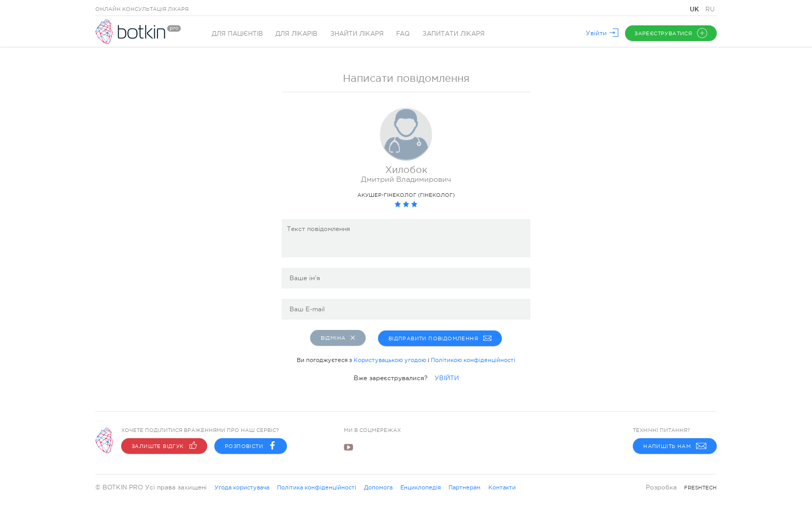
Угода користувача (242, 487)
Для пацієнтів (237, 34)
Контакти (502, 487)
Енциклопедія (421, 487)
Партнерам (465, 487)
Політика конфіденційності (317, 487)
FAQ (404, 34)
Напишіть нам (675, 446)
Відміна (338, 338)
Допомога (378, 487)
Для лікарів (297, 34)
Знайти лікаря (358, 34)
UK (695, 9)
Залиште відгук (164, 446)
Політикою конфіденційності (473, 359)
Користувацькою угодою (390, 359)
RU (710, 9)
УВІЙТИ (447, 377)
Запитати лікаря (455, 34)
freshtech (700, 488)
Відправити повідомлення (440, 338)
